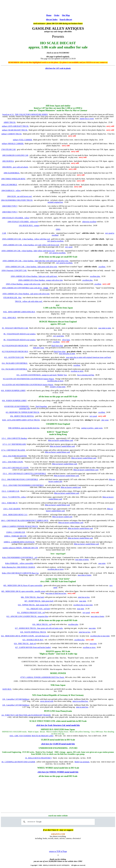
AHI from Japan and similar (58, 106)
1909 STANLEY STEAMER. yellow (16, 218)
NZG (34, 695)
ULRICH (45, 740)
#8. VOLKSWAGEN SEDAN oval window (19, 334)
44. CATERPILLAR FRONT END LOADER (18, 762)
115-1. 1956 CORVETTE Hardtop (14, 438)
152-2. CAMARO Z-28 (10, 491)
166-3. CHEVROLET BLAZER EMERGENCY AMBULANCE (25, 520)
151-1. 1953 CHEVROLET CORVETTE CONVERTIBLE (24, 474)
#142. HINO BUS (9, 318)
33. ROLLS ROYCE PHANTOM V (38, 758)
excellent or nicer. (77, 371)
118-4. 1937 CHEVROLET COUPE (15, 468)
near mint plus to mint (67, 354)
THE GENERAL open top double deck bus (24, 428)
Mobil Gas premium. (82, 762)
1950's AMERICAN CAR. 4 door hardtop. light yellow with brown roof (28, 251)
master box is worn (86, 119)
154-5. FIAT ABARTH (12, 509)
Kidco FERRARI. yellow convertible (19, 563)
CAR (4, 233)
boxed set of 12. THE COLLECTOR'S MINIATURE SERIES (25, 114)
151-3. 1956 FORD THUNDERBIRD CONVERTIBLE (23, 485)
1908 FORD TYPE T (10, 206)
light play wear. (39, 348)
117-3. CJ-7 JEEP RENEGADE (14, 444)
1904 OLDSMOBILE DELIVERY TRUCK (17, 200)
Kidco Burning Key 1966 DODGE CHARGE (18, 567)
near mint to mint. (105, 328)
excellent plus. (95, 276)
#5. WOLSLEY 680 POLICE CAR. (15, 328)
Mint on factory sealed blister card (60, 440)
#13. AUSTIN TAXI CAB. (14, 357)
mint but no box (84, 597)
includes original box (55, 202)
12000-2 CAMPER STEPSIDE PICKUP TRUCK (20, 526)
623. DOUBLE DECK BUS (33, 640)
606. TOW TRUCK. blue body (33, 597)
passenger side (25, 408)
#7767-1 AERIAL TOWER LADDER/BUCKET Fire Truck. (43, 677)
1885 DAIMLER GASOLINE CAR (15, 155)
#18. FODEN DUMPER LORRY (13, 391)
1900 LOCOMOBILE (9, 185)
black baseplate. (41, 406)
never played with (47, 701)
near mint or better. (82, 560)
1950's (58, 229)
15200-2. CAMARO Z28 (15, 532)
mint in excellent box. (81, 701)
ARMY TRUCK (10, 122)
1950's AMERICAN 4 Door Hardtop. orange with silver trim (40, 280)
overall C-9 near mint (58, 387)
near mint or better (97, 616)
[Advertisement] (58, 7)
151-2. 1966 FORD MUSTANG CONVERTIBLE (20, 479)
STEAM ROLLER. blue (12, 298)
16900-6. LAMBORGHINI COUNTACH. (19, 542)
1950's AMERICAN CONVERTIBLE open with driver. (25, 288)
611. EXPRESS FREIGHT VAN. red (31, 613)
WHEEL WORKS (45, 768)
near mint (102, 563)
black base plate (57, 346)
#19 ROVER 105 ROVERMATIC (17, 406)
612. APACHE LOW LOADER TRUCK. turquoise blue (27, 616)
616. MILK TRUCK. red (42, 624)
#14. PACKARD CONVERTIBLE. (15, 363)
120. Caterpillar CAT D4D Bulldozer (16, 705)
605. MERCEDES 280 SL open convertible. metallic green (23, 591)
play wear (105, 420)
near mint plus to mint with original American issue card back (88, 357)
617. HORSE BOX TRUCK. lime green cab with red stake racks (39, 628)
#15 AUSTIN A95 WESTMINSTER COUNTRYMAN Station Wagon (28, 379)
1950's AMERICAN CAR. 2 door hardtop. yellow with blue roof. (26, 239)
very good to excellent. (56, 241)
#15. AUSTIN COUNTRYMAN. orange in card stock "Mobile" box (42, 375)
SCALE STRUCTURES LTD (42, 721)
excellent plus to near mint (83, 605)
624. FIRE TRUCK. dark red (25, 644)
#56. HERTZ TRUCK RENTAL (22, 416)
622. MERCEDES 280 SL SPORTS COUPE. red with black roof (25, 636)
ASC (58, 305)
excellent (97, 284)
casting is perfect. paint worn (92, 428)
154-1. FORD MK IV (9, 503)
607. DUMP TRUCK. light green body (39, 601)
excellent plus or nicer (55, 381)
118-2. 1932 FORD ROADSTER (15, 456)
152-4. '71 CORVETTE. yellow (14, 497)
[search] (58, 822)
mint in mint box (82, 707)
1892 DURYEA (8, 161)
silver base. (66, 340)
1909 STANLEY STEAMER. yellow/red (23, 222)
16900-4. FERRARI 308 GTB (15, 536)
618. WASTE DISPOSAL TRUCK (33, 632)
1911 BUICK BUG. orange (29, 225)
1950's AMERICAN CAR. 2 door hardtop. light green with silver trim (31, 267)
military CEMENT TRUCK (12, 134)
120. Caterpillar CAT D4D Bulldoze (16, 699)
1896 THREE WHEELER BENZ (13, 179)
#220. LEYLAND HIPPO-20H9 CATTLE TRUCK (21, 420)
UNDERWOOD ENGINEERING (53, 748)
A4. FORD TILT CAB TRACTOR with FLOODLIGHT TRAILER (26, 715)
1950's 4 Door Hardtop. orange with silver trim (23, 284)
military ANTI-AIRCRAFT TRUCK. (15, 126)
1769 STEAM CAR (8, 149)
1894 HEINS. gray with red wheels (15, 167)
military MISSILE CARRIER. (13, 144)
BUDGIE (43, 322)
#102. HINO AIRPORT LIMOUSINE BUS (19, 312)
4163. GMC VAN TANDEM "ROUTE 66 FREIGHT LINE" (32, 736)
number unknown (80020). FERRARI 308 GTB (20, 548)
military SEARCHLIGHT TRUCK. (15, 130)
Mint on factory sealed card (71, 487)
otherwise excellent (89, 222)
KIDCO (50, 432)
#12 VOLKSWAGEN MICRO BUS (15, 346)
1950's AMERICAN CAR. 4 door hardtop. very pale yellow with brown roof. (31, 245)
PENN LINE (50, 711)
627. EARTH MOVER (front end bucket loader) (33, 647)
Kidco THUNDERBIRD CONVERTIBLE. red (20, 557)
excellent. (102, 267)
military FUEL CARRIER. (23, 140)
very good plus (58, 336)
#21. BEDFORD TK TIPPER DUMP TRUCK (23, 412)
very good (69, 247)
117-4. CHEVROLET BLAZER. (13, 450)
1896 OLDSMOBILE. (12, 173)
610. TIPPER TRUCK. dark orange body (34, 605)
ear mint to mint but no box (56, 593)
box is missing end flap (86, 375)
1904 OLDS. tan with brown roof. (20, 196)
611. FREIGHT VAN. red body (38, 609)
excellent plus (73, 624)
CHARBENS (52, 424)
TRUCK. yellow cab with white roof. (29, 301)
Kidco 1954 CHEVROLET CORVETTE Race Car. (20, 573)
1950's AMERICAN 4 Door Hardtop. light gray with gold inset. (34, 276)
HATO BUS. (7, 689)
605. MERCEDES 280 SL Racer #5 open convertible (23, 585)
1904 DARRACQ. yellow (11, 190)
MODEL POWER (58, 673)
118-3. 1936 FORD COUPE (12, 462)
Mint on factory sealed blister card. (66, 476)
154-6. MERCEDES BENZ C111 (15, 515)
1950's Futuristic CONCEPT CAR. (14, 270)
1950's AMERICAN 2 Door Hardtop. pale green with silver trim (26, 294)
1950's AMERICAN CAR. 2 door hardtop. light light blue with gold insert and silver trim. (36, 261)
